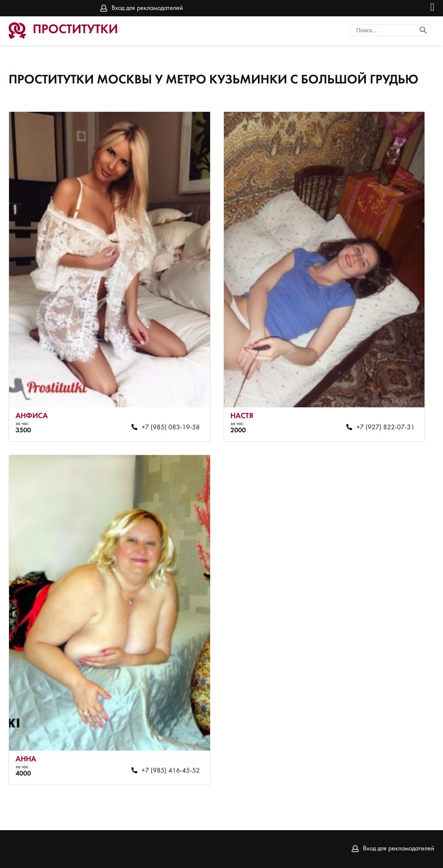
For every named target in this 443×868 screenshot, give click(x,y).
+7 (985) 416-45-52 (171, 771)
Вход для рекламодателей (147, 8)
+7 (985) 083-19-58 (171, 428)
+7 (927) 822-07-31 (386, 428)
